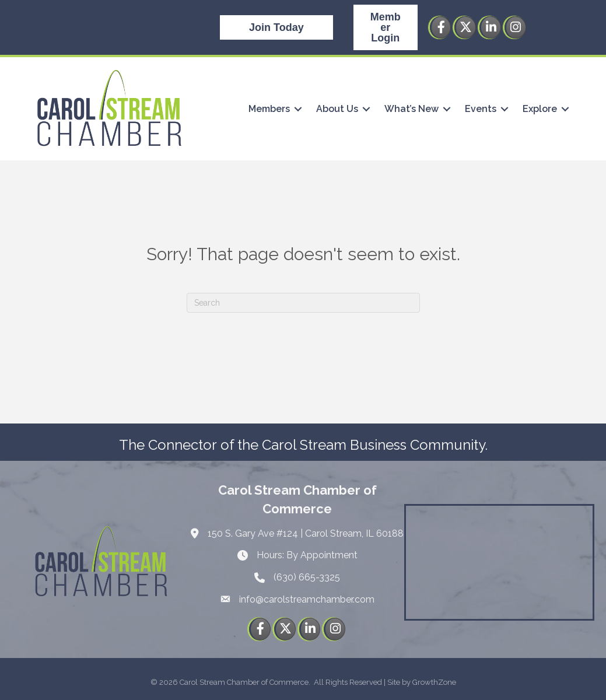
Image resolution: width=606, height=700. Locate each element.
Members (269, 109)
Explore (539, 109)
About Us (337, 109)
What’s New (411, 109)
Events (480, 109)
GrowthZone (434, 682)
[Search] (303, 303)
